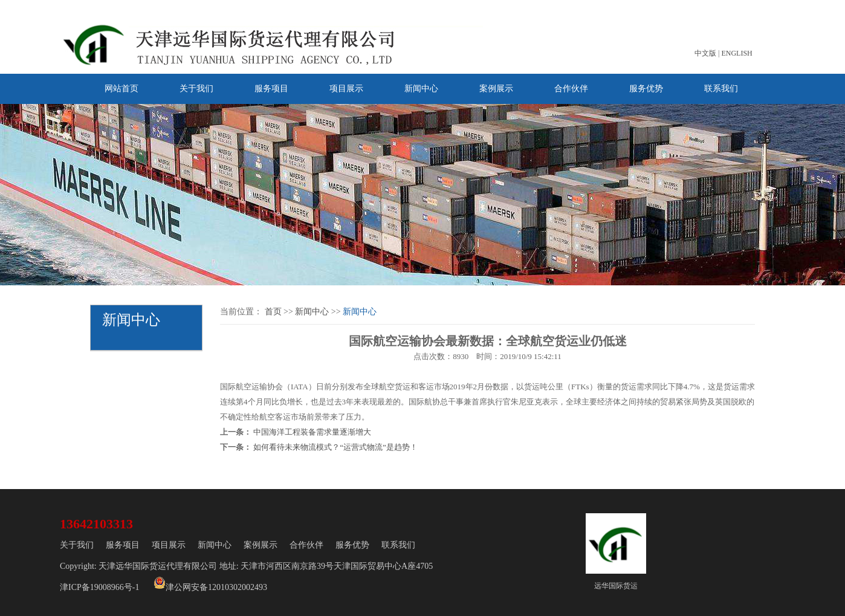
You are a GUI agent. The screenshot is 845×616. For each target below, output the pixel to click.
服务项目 (271, 89)
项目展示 (346, 89)
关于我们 (196, 89)
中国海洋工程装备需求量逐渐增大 (312, 432)
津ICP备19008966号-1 (99, 587)
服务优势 (646, 89)
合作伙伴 (571, 89)
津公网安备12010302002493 (210, 584)
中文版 (705, 53)
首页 (273, 312)
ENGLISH (737, 53)
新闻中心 (421, 89)
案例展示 (496, 89)
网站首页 (121, 89)
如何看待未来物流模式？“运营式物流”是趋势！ (335, 447)
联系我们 (721, 89)
